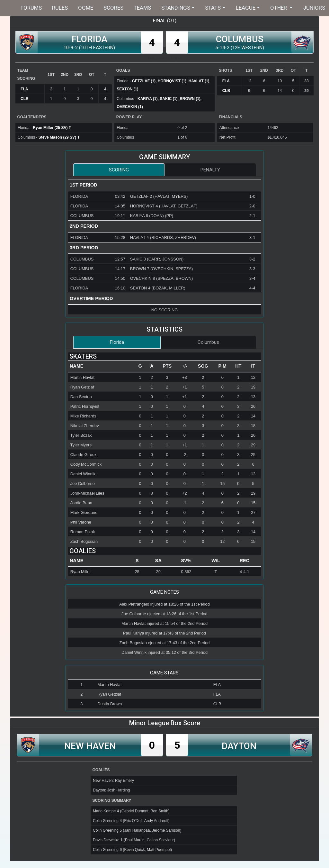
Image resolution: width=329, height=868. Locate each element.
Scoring (119, 170)
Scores (113, 8)
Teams (142, 8)
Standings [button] (176, 8)
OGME (86, 8)
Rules (60, 8)
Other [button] (279, 8)
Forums (31, 8)
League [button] (246, 8)
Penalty (210, 170)
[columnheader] (101, 366)
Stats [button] (213, 8)
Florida (117, 342)
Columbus (208, 342)
